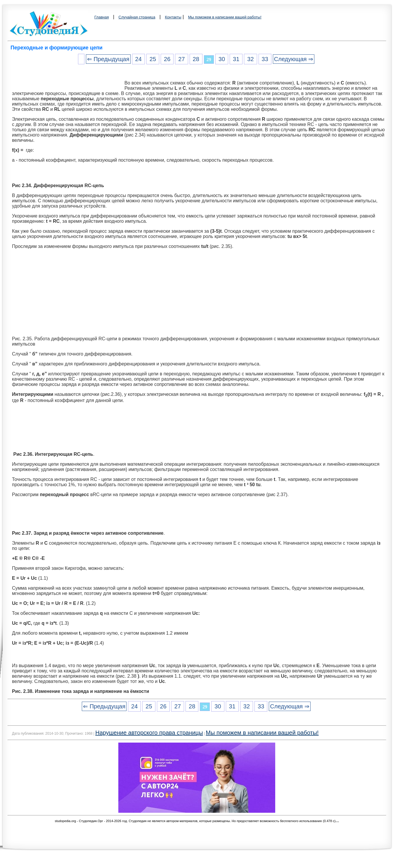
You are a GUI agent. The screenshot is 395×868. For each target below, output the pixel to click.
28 (196, 59)
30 (222, 59)
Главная (102, 17)
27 (181, 59)
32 (250, 59)
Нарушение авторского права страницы (149, 733)
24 (138, 59)
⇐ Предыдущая (108, 59)
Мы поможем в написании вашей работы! (225, 17)
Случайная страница (137, 17)
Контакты (173, 17)
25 (153, 59)
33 (265, 59)
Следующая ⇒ (294, 59)
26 (167, 59)
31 (236, 59)
